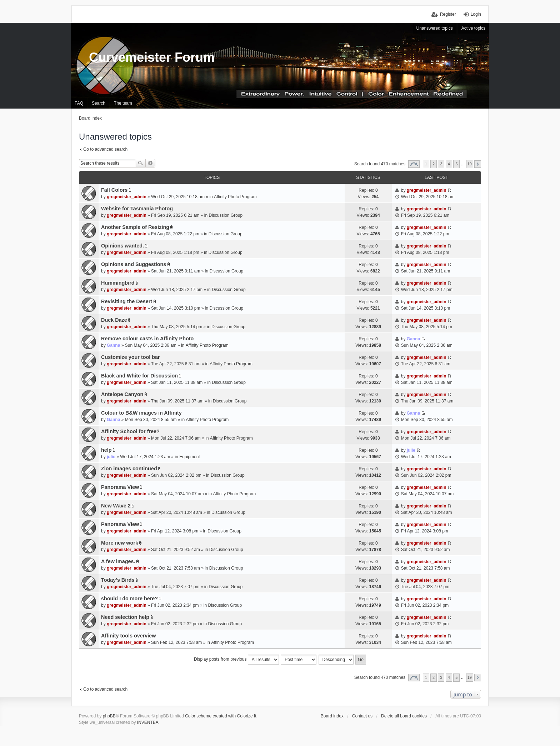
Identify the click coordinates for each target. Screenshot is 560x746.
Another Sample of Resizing (135, 227)
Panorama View (120, 487)
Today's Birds (118, 580)
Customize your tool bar (131, 357)
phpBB (109, 716)
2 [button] (434, 164)
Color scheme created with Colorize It (221, 716)
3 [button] (441, 164)
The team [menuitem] (123, 103)
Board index (332, 716)
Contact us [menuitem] (362, 716)
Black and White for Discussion (139, 376)
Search (140, 163)
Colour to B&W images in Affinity (141, 413)
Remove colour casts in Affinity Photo (147, 339)
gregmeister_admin (127, 197)
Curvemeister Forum (152, 57)
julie (111, 457)
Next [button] (478, 164)
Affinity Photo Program (235, 197)
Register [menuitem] (448, 14)
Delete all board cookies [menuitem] (404, 716)
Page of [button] (414, 164)
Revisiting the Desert (127, 301)
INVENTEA (148, 722)
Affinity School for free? (130, 431)
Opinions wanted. (122, 246)
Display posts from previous (236, 660)
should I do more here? (129, 599)
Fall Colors (114, 190)
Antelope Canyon (122, 394)
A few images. (118, 561)
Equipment (189, 457)
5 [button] (456, 164)
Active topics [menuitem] (473, 28)
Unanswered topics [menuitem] (435, 28)
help (106, 450)
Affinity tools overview (129, 636)
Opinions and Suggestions (134, 264)
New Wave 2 (116, 506)
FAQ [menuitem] (79, 103)
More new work (120, 543)
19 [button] (470, 164)
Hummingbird (118, 283)
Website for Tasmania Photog (137, 209)
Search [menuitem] (99, 103)
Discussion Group (226, 215)
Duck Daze (114, 320)
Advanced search (151, 163)
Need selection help (125, 617)
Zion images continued (129, 469)
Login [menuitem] (476, 14)
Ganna (113, 345)
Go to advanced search (105, 149)
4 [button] (449, 164)
